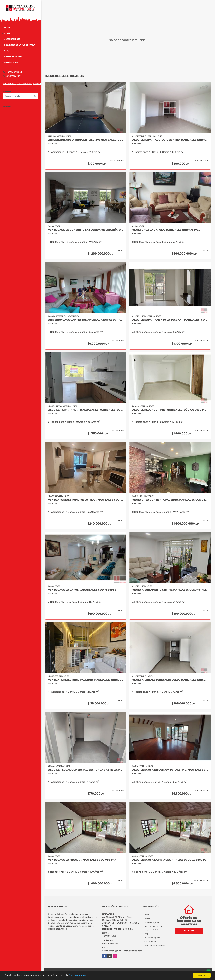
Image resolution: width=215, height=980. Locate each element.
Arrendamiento (12, 39)
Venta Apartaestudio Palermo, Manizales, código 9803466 (86, 680)
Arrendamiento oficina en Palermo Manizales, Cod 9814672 (86, 140)
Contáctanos (11, 62)
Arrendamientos (152, 923)
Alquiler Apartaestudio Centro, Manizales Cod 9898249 (170, 140)
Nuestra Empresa (13, 57)
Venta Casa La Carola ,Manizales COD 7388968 (82, 590)
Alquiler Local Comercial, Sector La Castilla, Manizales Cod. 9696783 (86, 770)
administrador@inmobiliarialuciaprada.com (23, 84)
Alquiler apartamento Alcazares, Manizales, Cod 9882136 (86, 410)
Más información (78, 976)
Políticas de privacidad (155, 945)
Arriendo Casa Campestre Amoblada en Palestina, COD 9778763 (86, 320)
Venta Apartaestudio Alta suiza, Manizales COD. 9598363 (170, 680)
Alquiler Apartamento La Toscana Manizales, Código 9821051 (170, 320)
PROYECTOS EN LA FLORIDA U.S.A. (20, 45)
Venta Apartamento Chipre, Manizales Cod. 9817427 (170, 590)
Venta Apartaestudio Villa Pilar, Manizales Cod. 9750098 (86, 500)
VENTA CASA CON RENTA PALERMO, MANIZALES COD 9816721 (170, 500)
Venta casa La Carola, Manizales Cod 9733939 (166, 230)
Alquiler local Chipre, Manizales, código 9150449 (169, 410)
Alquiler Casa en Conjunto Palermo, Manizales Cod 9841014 (170, 770)
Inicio (7, 27)
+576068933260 (14, 72)
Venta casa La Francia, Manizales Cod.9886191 (82, 860)
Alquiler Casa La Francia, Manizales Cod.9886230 (169, 860)
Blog (7, 51)
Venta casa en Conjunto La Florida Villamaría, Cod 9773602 (86, 230)
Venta (7, 33)
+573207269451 (13, 76)
